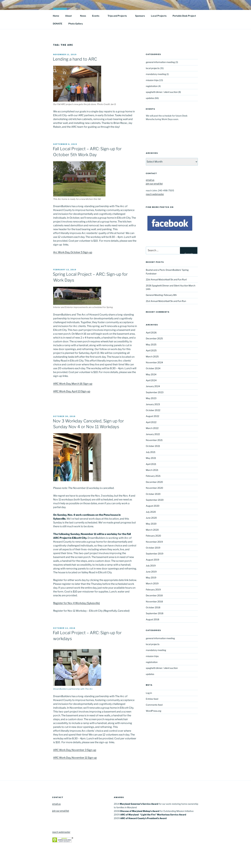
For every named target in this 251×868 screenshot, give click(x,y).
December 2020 (154, 482)
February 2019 (153, 590)
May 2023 (151, 398)
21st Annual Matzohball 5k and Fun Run (166, 301)
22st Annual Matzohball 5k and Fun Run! (166, 279)
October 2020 (153, 494)
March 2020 (152, 530)
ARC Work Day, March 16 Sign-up (73, 384)
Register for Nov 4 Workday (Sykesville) (77, 603)
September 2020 (155, 500)
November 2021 (154, 440)
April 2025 (151, 350)
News (83, 16)
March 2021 (152, 470)
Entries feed (152, 699)
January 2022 (153, 434)
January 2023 (153, 404)
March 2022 (152, 428)
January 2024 (153, 386)
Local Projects (159, 16)
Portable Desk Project (184, 16)
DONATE (58, 24)
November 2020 (154, 488)
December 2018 (154, 595)
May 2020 (151, 524)
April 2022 (151, 422)
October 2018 (153, 607)
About (70, 16)
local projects (153, 68)
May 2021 (151, 458)
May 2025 (151, 344)
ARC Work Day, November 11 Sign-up (75, 758)
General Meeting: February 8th (161, 295)
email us (150, 180)
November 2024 (154, 362)
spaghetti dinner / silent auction (162, 92)
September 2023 (155, 392)
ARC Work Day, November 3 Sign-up (75, 750)
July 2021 (151, 452)
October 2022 (153, 410)
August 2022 (152, 416)
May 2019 (151, 578)
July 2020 (151, 512)
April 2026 (151, 333)
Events (97, 16)
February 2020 (153, 536)
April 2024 (151, 380)
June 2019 (151, 572)
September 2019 (155, 554)
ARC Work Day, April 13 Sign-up (72, 391)
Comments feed (154, 705)
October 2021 (153, 446)
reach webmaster (155, 194)
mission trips (152, 80)
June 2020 (151, 518)
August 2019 (152, 560)
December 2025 (154, 338)
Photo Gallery (76, 24)
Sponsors (140, 16)
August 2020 (153, 506)
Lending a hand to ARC (75, 59)
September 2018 (155, 613)
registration (152, 86)
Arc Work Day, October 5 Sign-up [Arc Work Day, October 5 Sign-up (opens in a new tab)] (73, 252)
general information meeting (160, 62)
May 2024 (151, 374)
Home (56, 16)
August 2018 (152, 619)
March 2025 (152, 356)
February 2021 (153, 476)
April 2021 (151, 464)
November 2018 (154, 601)
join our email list (154, 184)
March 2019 (152, 583)
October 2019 (153, 548)
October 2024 (153, 368)
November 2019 (154, 542)
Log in (149, 693)
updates (150, 98)
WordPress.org (154, 711)
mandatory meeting (156, 74)
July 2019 (151, 566)
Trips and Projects (119, 16)
